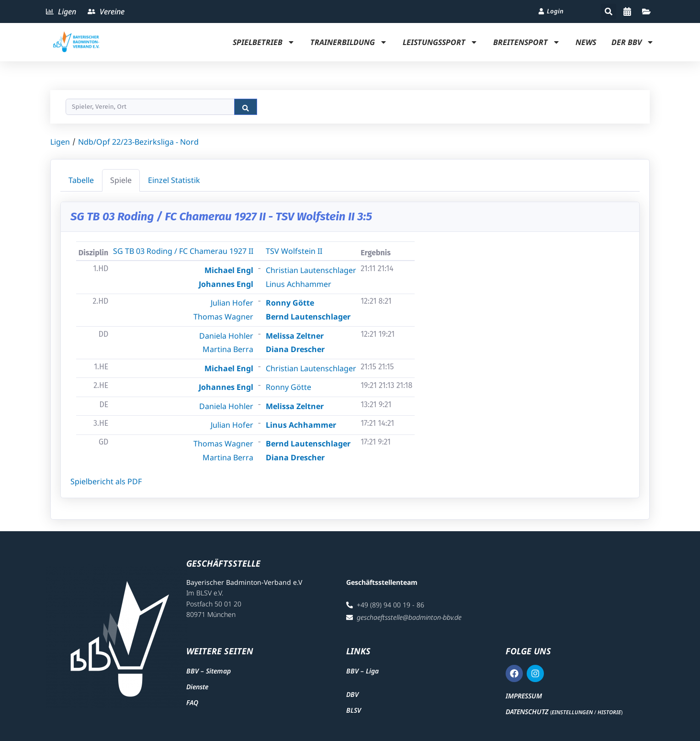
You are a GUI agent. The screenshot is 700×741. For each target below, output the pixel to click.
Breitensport (527, 42)
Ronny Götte (290, 303)
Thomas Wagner (223, 317)
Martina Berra (228, 349)
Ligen (60, 142)
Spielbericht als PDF (106, 481)
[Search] (150, 107)
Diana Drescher (295, 349)
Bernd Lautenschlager (308, 317)
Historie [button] (609, 712)
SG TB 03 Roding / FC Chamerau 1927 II (183, 251)
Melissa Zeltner (295, 336)
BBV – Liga (362, 671)
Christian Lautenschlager (311, 270)
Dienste (197, 687)
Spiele (121, 180)
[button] (609, 11)
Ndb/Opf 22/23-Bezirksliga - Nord (138, 142)
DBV (352, 694)
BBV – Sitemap (209, 671)
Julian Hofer (232, 303)
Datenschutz (527, 712)
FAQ (192, 702)
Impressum (524, 696)
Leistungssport (440, 42)
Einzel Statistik (174, 180)
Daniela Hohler (226, 336)
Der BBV (633, 42)
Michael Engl (229, 270)
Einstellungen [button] (572, 712)
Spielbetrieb (264, 42)
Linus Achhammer (299, 284)
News (586, 42)
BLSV (354, 710)
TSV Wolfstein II (294, 251)
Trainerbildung (349, 42)
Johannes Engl (226, 284)
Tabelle (81, 180)
